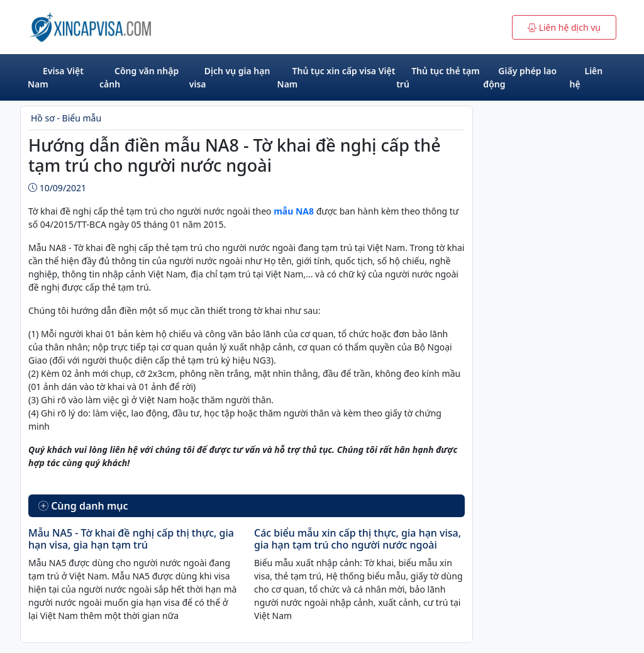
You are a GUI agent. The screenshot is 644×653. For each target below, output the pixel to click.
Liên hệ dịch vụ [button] (564, 27)
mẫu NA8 (293, 211)
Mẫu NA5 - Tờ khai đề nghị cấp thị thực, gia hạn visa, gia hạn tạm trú (131, 539)
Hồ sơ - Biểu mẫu (66, 118)
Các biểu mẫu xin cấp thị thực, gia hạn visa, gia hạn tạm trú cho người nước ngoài (358, 539)
